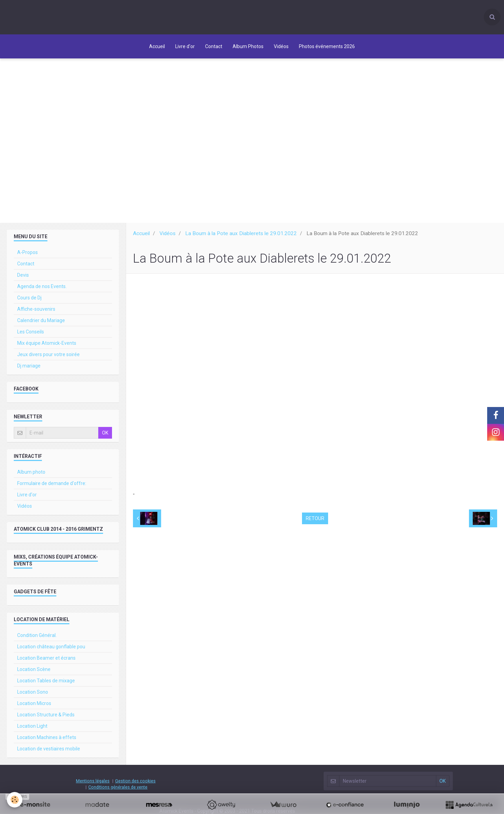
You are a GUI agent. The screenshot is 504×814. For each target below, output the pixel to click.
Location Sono (33, 695)
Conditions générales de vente (118, 790)
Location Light (32, 729)
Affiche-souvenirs (36, 312)
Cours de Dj (29, 301)
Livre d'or (185, 46)
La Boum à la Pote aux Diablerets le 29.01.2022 (241, 236)
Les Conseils (31, 335)
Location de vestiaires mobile (49, 752)
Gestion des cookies (135, 784)
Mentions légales (93, 784)
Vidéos (281, 46)
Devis (23, 278)
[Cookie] (15, 800)
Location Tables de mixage (46, 684)
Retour (315, 521)
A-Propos (27, 255)
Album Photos (248, 46)
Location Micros (34, 706)
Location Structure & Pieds (46, 718)
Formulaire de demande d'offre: (52, 486)
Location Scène (34, 672)
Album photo (31, 475)
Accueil (157, 46)
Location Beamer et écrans (46, 661)
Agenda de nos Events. (42, 289)
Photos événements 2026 (327, 46)
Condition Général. (37, 638)
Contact (214, 46)
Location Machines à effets (47, 740)
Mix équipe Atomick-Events (47, 346)
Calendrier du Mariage (41, 323)
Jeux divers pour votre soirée (48, 357)
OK (105, 436)
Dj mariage (29, 369)
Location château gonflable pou (51, 650)
